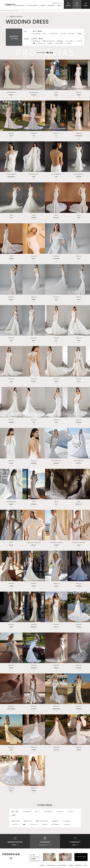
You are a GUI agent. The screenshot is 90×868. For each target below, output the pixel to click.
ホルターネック (27, 821)
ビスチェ (44, 824)
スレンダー (60, 812)
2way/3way (55, 821)
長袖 (24, 824)
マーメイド (70, 812)
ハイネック (66, 824)
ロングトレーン (34, 824)
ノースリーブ (15, 824)
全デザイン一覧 (15, 821)
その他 (13, 815)
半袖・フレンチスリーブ (42, 821)
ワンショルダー (66, 821)
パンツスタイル (26, 812)
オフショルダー (55, 824)
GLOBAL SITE (56, 3)
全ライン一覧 (15, 812)
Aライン (37, 812)
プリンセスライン (48, 812)
